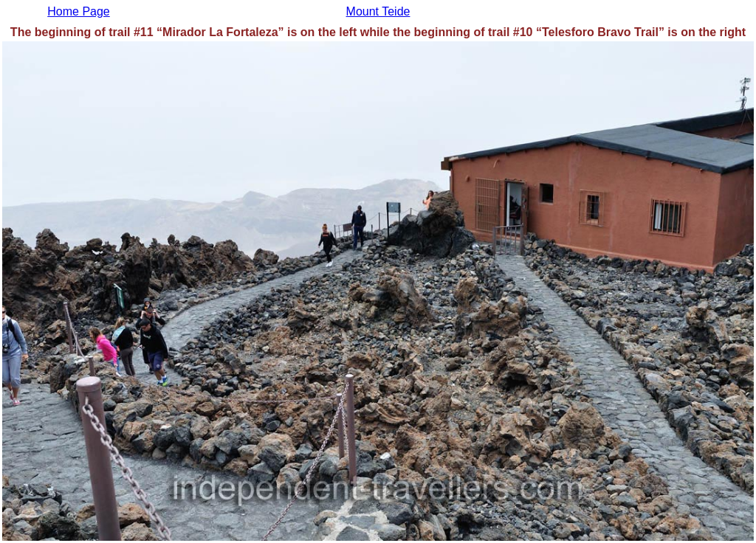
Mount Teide (378, 11)
